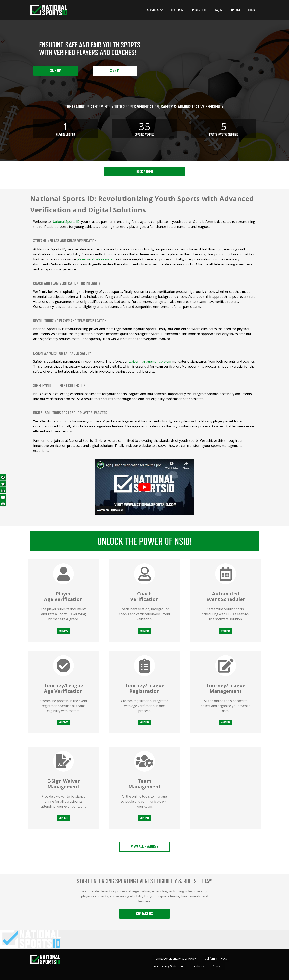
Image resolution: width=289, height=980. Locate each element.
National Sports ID (66, 222)
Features (198, 966)
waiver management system (150, 361)
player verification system (96, 259)
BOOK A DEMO (145, 172)
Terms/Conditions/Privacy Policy (175, 958)
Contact (218, 966)
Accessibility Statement (169, 966)
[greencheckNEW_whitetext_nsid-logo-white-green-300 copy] (49, 10)
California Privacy (216, 958)
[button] (161, 10)
